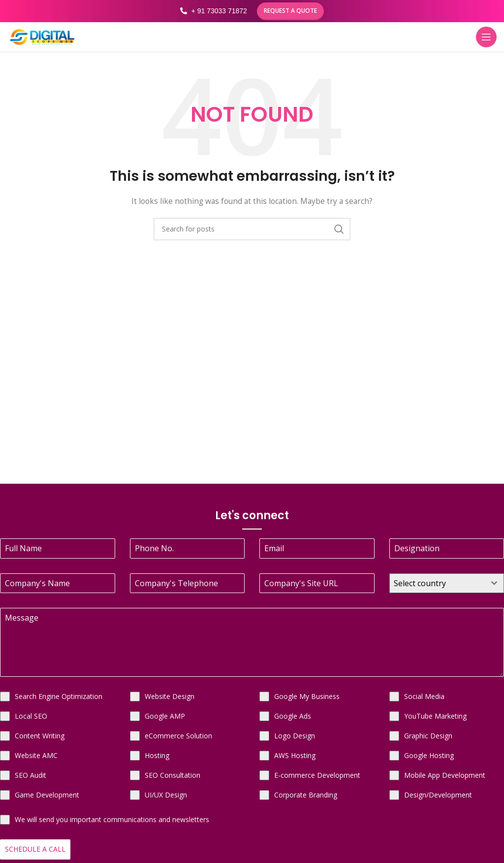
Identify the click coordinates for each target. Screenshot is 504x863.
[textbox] (438, 583)
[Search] (252, 229)
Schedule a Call (35, 849)
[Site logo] (42, 36)
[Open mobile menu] (486, 37)
